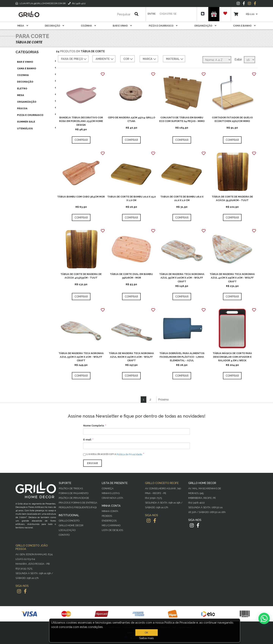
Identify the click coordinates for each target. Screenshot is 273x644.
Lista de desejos (112, 530)
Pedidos (107, 516)
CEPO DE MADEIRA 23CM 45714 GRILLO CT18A (131, 119)
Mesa (23, 26)
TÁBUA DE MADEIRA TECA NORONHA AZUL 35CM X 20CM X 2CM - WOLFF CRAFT (182, 278)
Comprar (81, 140)
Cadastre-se (168, 14)
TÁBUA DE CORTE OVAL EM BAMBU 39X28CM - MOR (131, 276)
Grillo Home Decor (71, 525)
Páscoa (22, 108)
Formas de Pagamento (74, 493)
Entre (152, 14)
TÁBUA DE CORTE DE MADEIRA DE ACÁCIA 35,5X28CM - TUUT (232, 198)
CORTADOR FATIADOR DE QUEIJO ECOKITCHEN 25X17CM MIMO (232, 119)
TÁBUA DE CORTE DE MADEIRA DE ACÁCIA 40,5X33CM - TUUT (81, 276)
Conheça (108, 488)
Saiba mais (146, 638)
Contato (64, 535)
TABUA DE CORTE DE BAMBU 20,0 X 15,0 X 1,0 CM (131, 198)
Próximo (164, 399)
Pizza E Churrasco (163, 26)
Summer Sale (26, 122)
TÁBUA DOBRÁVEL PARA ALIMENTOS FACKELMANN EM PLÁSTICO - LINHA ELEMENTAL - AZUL (182, 357)
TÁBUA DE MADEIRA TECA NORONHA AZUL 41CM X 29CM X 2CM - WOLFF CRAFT (232, 278)
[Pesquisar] (112, 14)
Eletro (22, 89)
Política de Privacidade (74, 498)
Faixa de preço (74, 59)
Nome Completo (94, 426)
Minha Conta (110, 511)
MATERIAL (175, 59)
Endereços (109, 521)
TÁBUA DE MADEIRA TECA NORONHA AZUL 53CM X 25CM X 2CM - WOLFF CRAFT (81, 357)
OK (146, 633)
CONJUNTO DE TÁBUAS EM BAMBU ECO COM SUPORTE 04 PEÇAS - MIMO (182, 119)
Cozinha (88, 26)
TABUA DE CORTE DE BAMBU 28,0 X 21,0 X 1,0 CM (182, 198)
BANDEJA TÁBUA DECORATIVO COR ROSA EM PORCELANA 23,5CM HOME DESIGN (81, 121)
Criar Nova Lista (113, 498)
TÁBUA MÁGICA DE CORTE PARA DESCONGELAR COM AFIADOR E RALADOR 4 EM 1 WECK (232, 357)
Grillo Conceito (69, 521)
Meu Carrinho (111, 525)
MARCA (150, 59)
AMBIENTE (105, 59)
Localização (67, 530)
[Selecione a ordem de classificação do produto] (217, 60)
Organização (205, 26)
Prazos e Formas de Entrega (78, 503)
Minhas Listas (111, 493)
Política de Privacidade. (130, 454)
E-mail (87, 440)
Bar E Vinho (122, 26)
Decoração (55, 26)
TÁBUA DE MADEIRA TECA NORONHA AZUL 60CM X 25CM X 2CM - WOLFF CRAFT (131, 357)
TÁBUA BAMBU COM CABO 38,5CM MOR (81, 197)
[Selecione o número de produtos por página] (249, 60)
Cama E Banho (244, 26)
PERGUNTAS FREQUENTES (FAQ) (78, 507)
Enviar (93, 463)
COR (129, 59)
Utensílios (25, 128)
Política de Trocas (71, 488)
